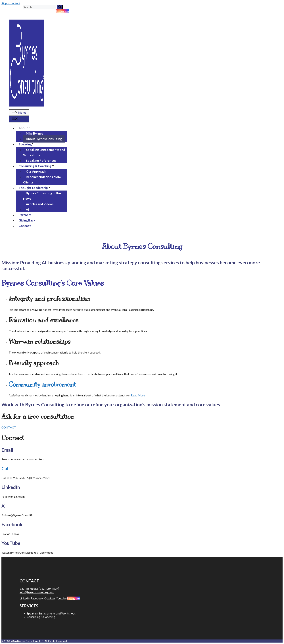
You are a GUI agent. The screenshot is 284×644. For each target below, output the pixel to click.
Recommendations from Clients (42, 180)
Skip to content (11, 3)
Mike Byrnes (35, 133)
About (26, 128)
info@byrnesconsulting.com (37, 592)
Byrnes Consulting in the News (42, 196)
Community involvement (42, 384)
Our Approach (36, 171)
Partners (25, 215)
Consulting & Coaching (38, 166)
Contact (25, 226)
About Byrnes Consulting (44, 139)
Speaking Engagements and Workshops (44, 152)
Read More (138, 395)
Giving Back (27, 220)
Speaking (28, 144)
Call (6, 469)
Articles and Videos (40, 204)
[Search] (60, 7)
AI (28, 209)
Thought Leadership (36, 188)
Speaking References (41, 161)
